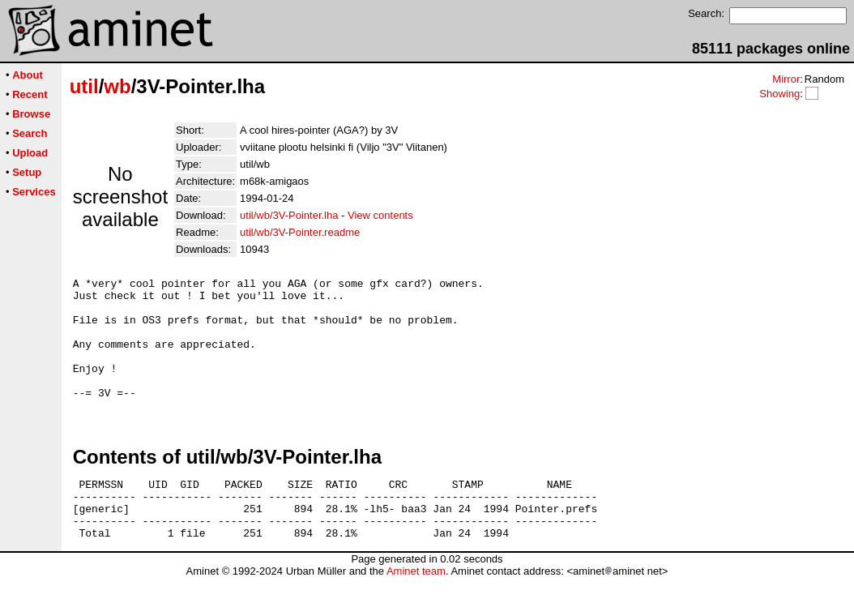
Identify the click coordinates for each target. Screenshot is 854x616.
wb (117, 86)
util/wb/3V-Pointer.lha (289, 215)
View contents (380, 215)
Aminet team (416, 610)
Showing (779, 94)
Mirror (786, 79)
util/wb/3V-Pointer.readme (300, 232)
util (84, 86)
